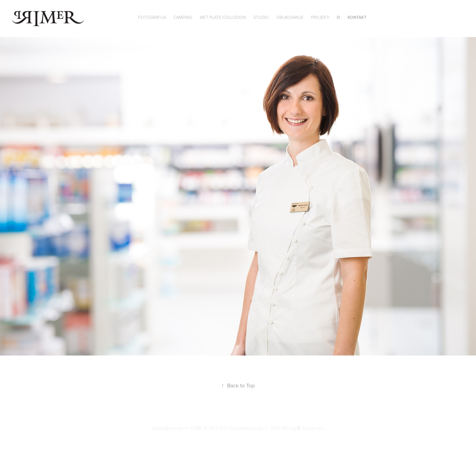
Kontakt (357, 17)
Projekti (320, 17)
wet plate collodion (223, 17)
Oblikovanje (290, 17)
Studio (261, 17)
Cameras (183, 17)
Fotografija (152, 17)
